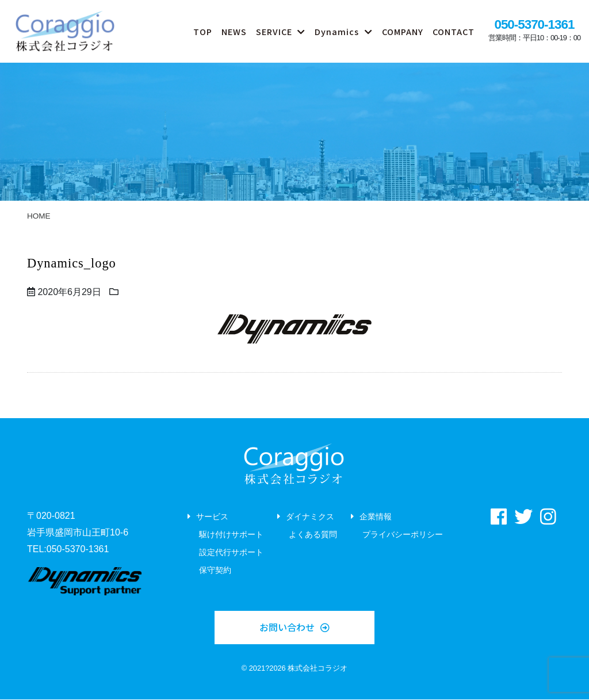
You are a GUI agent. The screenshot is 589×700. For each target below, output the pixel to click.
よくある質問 (313, 535)
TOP (203, 31)
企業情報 (376, 518)
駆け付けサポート (231, 535)
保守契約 (215, 572)
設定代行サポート (231, 553)
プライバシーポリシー (403, 535)
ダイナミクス (310, 518)
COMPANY (403, 31)
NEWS (234, 31)
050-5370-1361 (534, 24)
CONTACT (454, 31)
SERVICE (274, 31)
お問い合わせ (287, 628)
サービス (212, 518)
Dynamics (337, 31)
